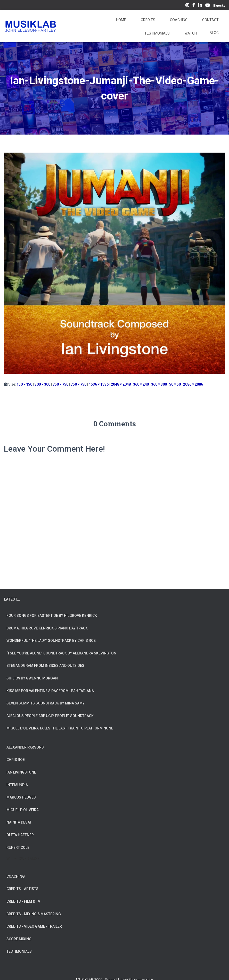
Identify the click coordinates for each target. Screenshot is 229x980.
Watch (190, 33)
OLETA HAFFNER (20, 835)
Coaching (178, 20)
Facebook (194, 6)
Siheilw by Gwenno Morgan (32, 678)
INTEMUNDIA (17, 785)
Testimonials (157, 33)
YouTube (208, 6)
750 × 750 (60, 384)
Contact (210, 20)
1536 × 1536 (99, 384)
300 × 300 (42, 384)
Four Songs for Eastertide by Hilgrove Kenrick (52, 616)
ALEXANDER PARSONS (25, 747)
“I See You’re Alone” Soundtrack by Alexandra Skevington (61, 653)
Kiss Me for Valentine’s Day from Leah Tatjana (50, 691)
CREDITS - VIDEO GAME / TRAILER (34, 926)
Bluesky (219, 6)
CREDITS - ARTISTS (22, 889)
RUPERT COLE (18, 848)
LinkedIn (200, 6)
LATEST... (12, 599)
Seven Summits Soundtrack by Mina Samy (46, 703)
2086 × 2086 (193, 384)
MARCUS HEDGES (21, 797)
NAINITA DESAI (19, 822)
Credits (148, 20)
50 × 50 (175, 384)
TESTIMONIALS (19, 951)
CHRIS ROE (16, 760)
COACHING (16, 876)
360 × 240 (141, 384)
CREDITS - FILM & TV (23, 901)
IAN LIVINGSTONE (21, 772)
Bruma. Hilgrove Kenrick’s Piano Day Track (47, 628)
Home (121, 20)
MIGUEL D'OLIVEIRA (23, 810)
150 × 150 (24, 384)
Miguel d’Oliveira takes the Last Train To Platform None (60, 728)
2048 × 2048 (121, 384)
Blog (214, 33)
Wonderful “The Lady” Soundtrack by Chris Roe (51, 641)
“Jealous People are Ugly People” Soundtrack (50, 716)
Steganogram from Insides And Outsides (45, 666)
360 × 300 (159, 384)
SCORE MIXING (19, 939)
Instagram (187, 6)
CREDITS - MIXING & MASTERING (34, 914)
